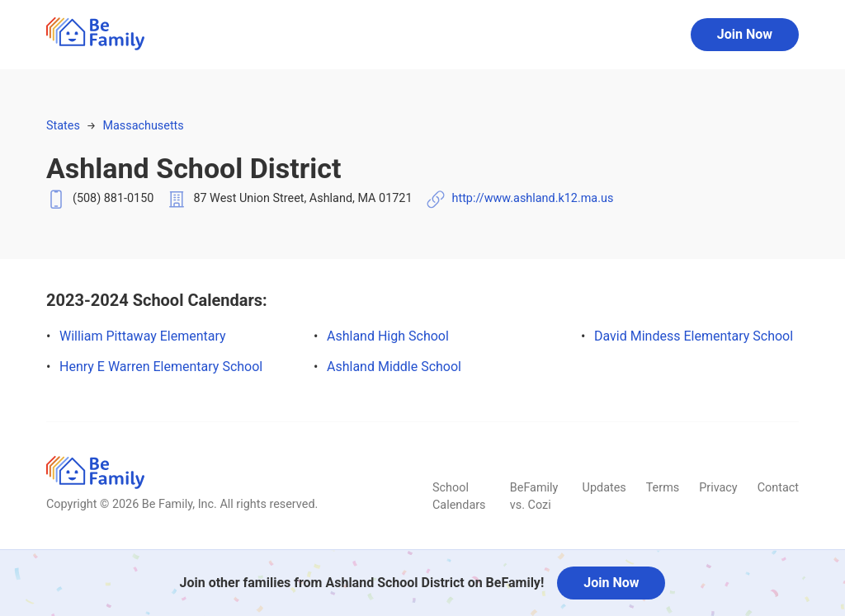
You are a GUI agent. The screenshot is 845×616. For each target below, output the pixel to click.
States (63, 126)
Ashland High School (388, 336)
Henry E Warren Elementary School (161, 367)
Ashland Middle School (394, 367)
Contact (778, 488)
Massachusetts (143, 126)
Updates (604, 488)
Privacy (718, 488)
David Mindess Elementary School (694, 336)
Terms (663, 488)
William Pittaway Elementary (143, 336)
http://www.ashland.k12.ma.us (533, 198)
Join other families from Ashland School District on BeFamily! (362, 583)
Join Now (745, 34)
